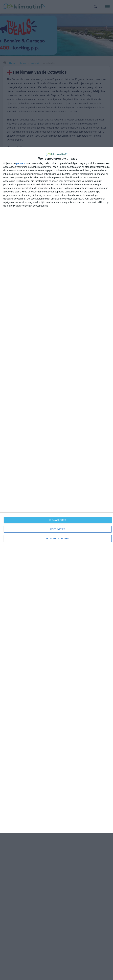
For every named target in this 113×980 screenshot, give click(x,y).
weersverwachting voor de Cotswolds (83, 581)
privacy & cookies (68, 754)
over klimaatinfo (67, 735)
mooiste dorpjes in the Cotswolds (80, 608)
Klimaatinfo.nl (79, 813)
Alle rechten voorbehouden (43, 813)
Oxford (20, 545)
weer (6, 739)
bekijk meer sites (83, 648)
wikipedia (66, 613)
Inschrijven (29, 790)
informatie (9, 747)
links (61, 743)
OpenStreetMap (89, 525)
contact (63, 739)
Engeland (12, 577)
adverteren (64, 747)
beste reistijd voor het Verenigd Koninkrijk (29, 646)
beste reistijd (10, 743)
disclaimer (64, 750)
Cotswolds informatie (73, 603)
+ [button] (11, 480)
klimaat (7, 735)
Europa (11, 572)
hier (15, 422)
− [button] (11, 485)
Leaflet (76, 525)
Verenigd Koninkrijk (18, 582)
